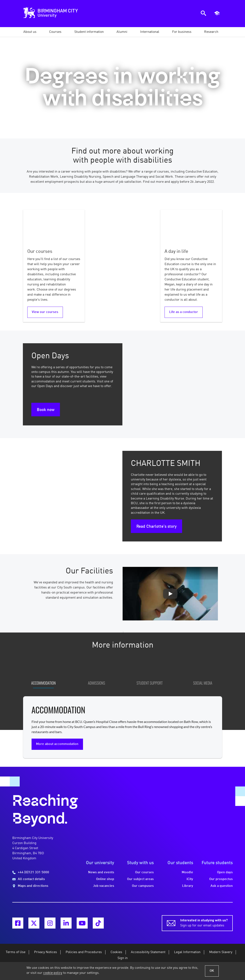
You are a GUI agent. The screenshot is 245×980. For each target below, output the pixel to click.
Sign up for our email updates (204, 926)
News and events (101, 876)
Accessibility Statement (148, 956)
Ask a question (222, 890)
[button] (30, 32)
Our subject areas (140, 883)
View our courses (45, 312)
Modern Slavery (221, 956)
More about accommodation (57, 748)
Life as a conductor (184, 312)
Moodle (187, 876)
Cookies (116, 956)
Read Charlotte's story (156, 527)
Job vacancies (104, 890)
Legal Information (187, 956)
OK (212, 971)
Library (188, 890)
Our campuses (143, 890)
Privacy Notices (46, 956)
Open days (225, 876)
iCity (190, 883)
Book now (46, 410)
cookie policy (53, 973)
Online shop (105, 883)
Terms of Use (16, 956)
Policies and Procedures (84, 956)
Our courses (144, 876)
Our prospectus (221, 883)
